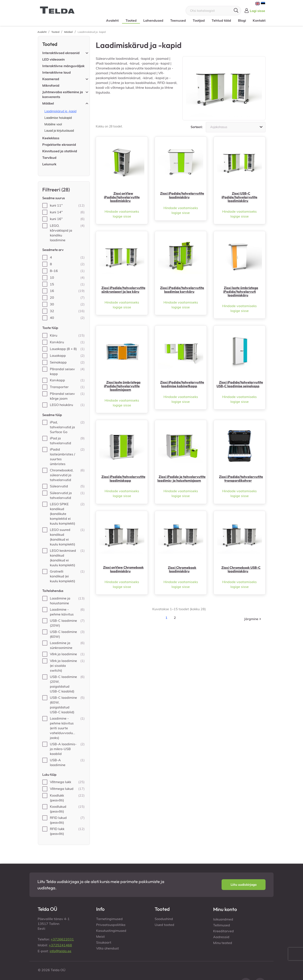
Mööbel (48, 103)
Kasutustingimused (111, 931)
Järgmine (253, 619)
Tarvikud (49, 158)
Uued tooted (164, 925)
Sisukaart (104, 942)
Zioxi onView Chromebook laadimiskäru (123, 569)
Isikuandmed (223, 919)
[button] (244, 885)
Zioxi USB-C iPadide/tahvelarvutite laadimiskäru (239, 197)
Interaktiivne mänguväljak (63, 66)
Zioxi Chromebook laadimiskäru (182, 569)
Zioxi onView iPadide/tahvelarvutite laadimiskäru (122, 197)
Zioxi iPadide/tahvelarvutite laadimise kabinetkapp (182, 384)
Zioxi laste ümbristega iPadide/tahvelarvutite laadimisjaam (122, 386)
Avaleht (112, 20)
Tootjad (198, 20)
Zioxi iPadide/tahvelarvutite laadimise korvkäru (182, 290)
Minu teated (223, 943)
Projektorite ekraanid (59, 145)
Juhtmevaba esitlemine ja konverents (63, 94)
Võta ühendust (108, 948)
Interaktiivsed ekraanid (61, 53)
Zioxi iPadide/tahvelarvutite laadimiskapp (123, 479)
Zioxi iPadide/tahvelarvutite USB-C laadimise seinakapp (240, 384)
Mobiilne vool (53, 124)
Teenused (177, 20)
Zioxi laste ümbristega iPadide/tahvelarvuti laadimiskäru (241, 291)
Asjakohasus (237, 127)
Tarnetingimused (109, 919)
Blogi (241, 20)
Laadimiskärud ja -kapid (60, 111)
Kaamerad (51, 79)
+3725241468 (60, 945)
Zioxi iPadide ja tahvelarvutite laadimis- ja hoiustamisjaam (181, 479)
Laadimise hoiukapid (58, 118)
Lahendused (153, 20)
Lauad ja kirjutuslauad (59, 131)
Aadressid (221, 937)
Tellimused (222, 925)
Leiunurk (49, 164)
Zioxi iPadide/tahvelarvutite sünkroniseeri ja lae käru (123, 290)
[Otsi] (213, 11)
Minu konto (225, 909)
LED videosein (54, 59)
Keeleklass (51, 138)
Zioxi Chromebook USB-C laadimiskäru (241, 569)
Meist (100, 936)
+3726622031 (62, 939)
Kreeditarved (223, 931)
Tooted (130, 20)
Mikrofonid (51, 85)
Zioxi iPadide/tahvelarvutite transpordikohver (241, 479)
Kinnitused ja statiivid (60, 151)
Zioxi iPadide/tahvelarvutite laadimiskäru (182, 195)
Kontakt (258, 20)
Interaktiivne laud (56, 72)
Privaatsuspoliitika (111, 925)
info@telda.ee (60, 951)
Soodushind (164, 919)
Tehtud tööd (221, 20)
